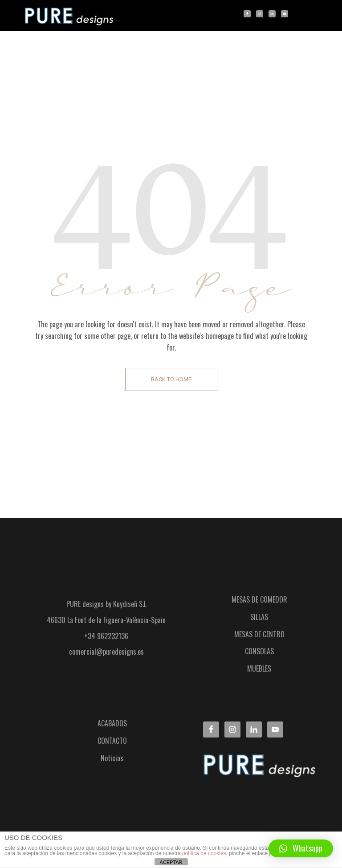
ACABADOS (112, 723)
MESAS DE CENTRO (259, 634)
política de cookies (204, 853)
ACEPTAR (171, 862)
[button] (301, 848)
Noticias (112, 758)
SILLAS (259, 617)
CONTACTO (112, 741)
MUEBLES (259, 668)
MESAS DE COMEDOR (259, 599)
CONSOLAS (259, 651)
